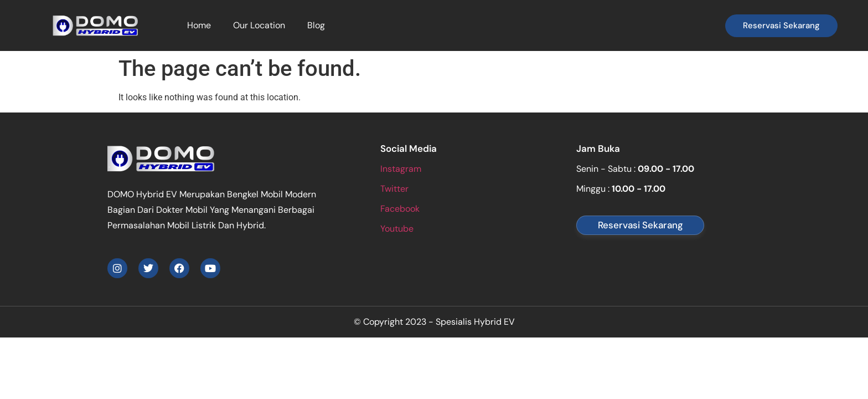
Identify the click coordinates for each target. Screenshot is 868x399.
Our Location (259, 25)
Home (199, 25)
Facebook (400, 209)
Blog (316, 25)
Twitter (394, 189)
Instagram (401, 169)
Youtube (397, 229)
